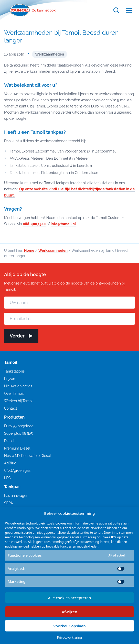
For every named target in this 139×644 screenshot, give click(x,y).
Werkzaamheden (50, 54)
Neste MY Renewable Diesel (28, 456)
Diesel (9, 441)
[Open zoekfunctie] (116, 10)
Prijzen (10, 379)
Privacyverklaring (69, 637)
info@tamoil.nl (63, 224)
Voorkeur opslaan (69, 626)
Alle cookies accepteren (69, 598)
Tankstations (14, 371)
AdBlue (10, 463)
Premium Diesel (17, 448)
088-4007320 (34, 224)
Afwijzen (69, 612)
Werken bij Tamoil (19, 401)
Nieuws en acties (18, 386)
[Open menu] (129, 10)
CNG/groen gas (17, 471)
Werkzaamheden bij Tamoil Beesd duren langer (61, 36)
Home (29, 250)
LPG (8, 478)
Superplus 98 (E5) (19, 433)
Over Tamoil (14, 394)
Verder (21, 336)
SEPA (9, 503)
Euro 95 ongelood (19, 426)
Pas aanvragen (16, 496)
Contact (11, 408)
